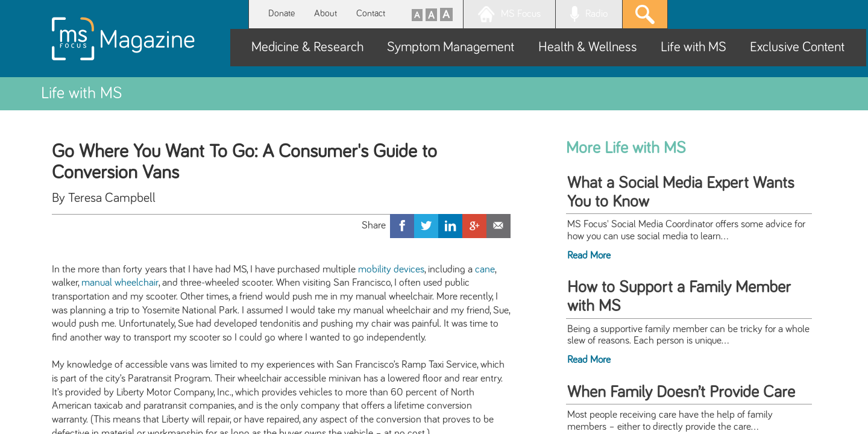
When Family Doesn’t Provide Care (681, 392)
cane (485, 269)
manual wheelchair (120, 283)
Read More (589, 256)
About (325, 14)
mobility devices (391, 269)
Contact (371, 14)
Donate (281, 14)
